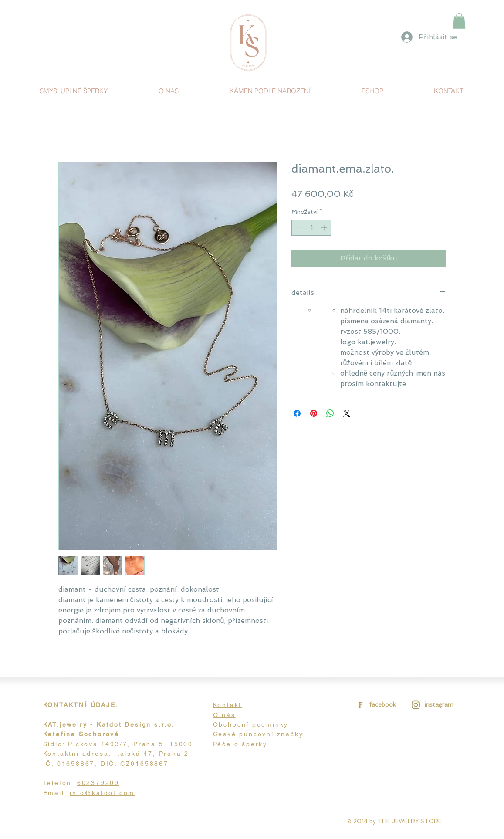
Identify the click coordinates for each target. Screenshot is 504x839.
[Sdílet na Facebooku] (297, 413)
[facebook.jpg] (359, 705)
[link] (459, 21)
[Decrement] (298, 228)
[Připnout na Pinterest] (314, 413)
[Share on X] (347, 413)
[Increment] (325, 228)
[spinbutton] (311, 228)
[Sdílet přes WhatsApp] (330, 413)
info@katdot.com (102, 793)
